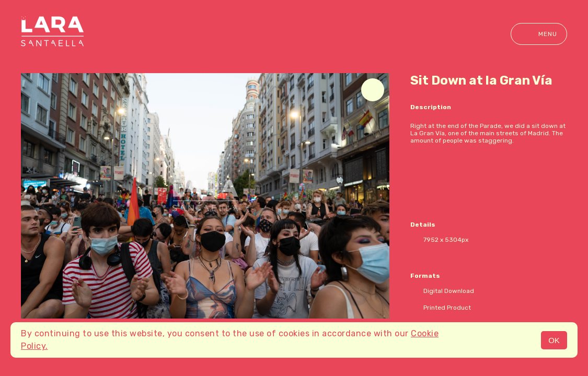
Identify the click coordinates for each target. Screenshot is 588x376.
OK (554, 340)
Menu (539, 34)
